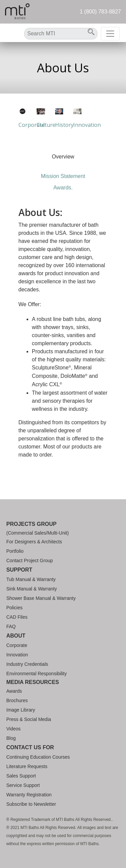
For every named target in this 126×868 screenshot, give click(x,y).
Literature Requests (27, 766)
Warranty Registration (29, 795)
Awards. (63, 188)
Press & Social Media (29, 719)
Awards (14, 691)
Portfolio (15, 551)
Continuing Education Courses (38, 757)
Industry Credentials (27, 664)
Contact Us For (30, 747)
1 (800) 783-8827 (100, 12)
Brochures (17, 700)
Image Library (21, 710)
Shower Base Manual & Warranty (41, 598)
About (16, 636)
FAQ (11, 626)
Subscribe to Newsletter (31, 804)
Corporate (17, 645)
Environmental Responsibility (37, 674)
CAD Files (17, 617)
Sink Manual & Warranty (32, 589)
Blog (11, 738)
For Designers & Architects (34, 542)
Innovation (17, 655)
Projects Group (31, 524)
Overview (63, 157)
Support (19, 570)
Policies (14, 608)
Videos (14, 729)
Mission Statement (63, 176)
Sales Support (21, 776)
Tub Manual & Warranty (31, 579)
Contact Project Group (30, 560)
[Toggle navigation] (110, 34)
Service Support (23, 785)
